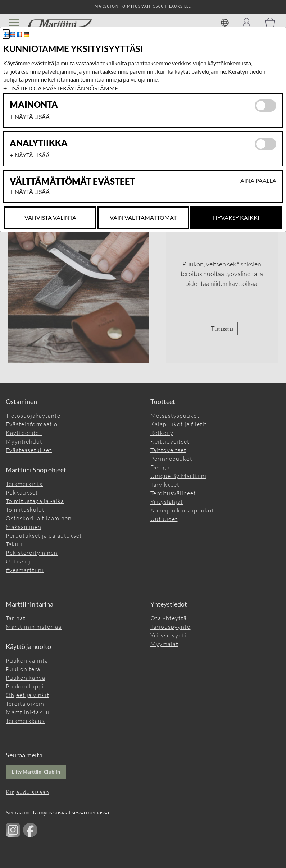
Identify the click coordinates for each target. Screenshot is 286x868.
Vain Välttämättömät (143, 217)
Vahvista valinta (50, 217)
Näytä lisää (32, 117)
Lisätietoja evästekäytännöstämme (63, 88)
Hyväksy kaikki (236, 217)
